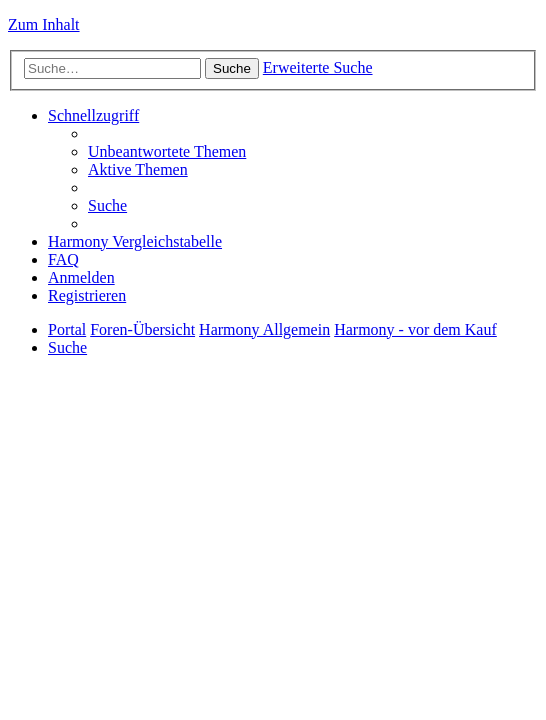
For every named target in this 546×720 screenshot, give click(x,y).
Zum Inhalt (44, 24)
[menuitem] (167, 151)
